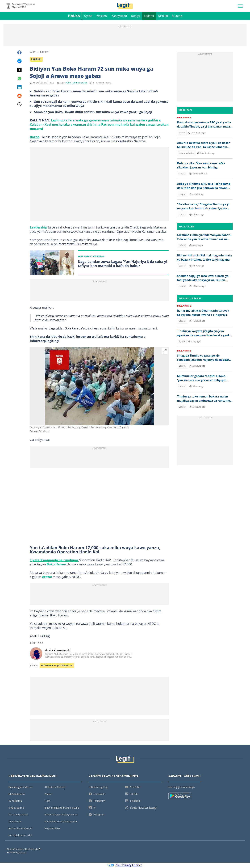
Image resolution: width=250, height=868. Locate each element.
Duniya (136, 17)
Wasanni (102, 17)
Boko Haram (56, 565)
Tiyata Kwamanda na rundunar (55, 561)
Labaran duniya (186, 154)
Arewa (47, 578)
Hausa (74, 17)
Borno (35, 138)
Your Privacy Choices (125, 866)
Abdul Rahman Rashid (76, 84)
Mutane (177, 17)
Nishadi (163, 17)
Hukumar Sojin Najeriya (57, 666)
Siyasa (88, 17)
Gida (33, 53)
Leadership (39, 228)
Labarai (149, 17)
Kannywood (119, 17)
